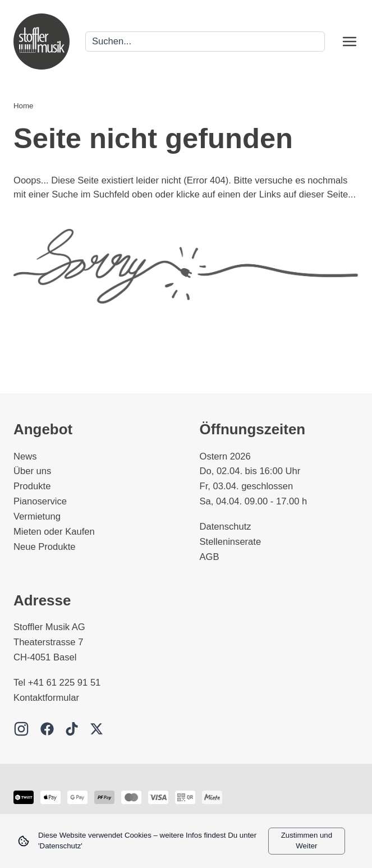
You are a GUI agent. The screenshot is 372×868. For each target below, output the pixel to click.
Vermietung (37, 516)
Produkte (32, 486)
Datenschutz (226, 527)
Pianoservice (40, 501)
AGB (210, 557)
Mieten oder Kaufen (54, 532)
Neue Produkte (45, 547)
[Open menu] (350, 42)
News (25, 456)
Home (23, 106)
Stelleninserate (231, 542)
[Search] (205, 42)
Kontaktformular (46, 698)
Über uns (32, 471)
